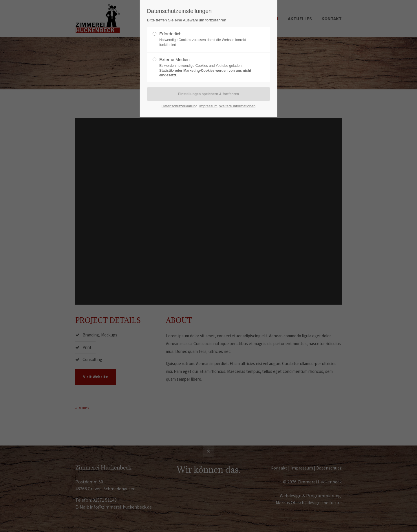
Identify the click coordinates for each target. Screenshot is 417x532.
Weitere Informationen (237, 106)
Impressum (208, 106)
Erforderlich (206, 39)
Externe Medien (206, 67)
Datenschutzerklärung (180, 106)
